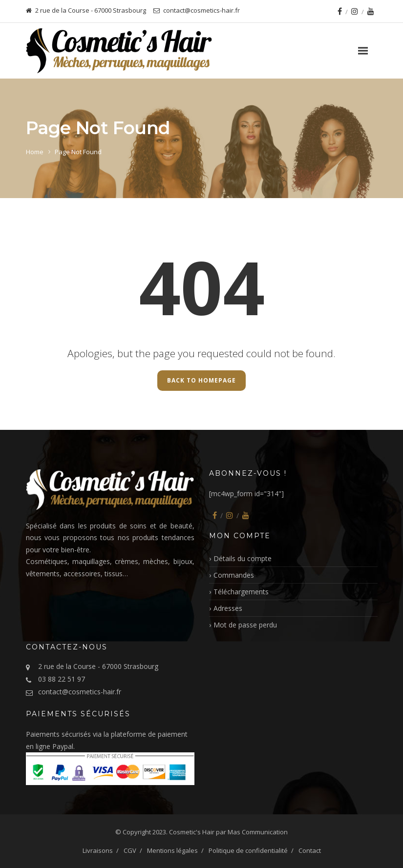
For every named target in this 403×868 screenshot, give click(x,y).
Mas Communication (258, 832)
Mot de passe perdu (245, 625)
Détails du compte (243, 558)
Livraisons (98, 850)
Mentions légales (172, 850)
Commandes (234, 575)
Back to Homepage (201, 380)
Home (35, 152)
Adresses (228, 608)
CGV (130, 850)
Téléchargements (241, 592)
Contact (310, 850)
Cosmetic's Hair (192, 832)
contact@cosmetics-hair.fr (80, 692)
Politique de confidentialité (248, 850)
